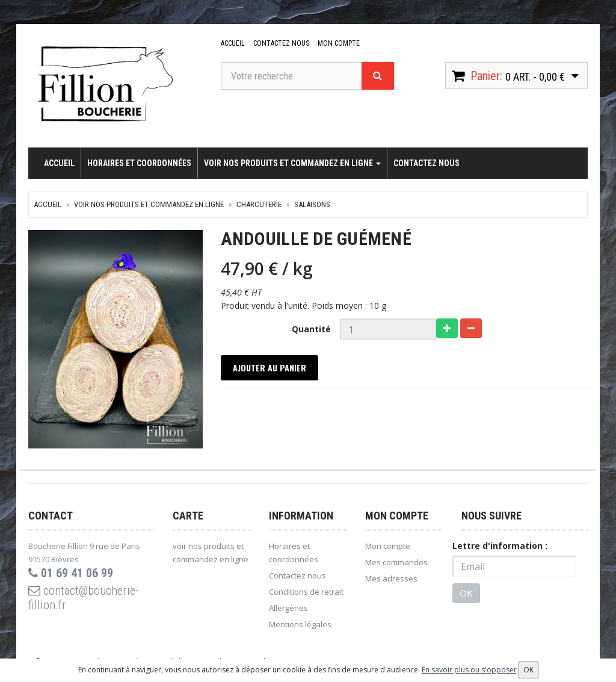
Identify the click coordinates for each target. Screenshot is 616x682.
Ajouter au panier (269, 367)
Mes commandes (396, 562)
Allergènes (288, 608)
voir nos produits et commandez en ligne (292, 163)
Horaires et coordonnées (139, 163)
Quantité (311, 329)
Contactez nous (281, 43)
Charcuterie (259, 204)
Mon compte (339, 43)
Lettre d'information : (500, 546)
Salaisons (312, 204)
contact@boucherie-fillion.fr (84, 598)
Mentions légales (300, 624)
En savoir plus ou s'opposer (469, 670)
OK (466, 593)
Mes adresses (391, 578)
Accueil (233, 43)
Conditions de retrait (306, 592)
